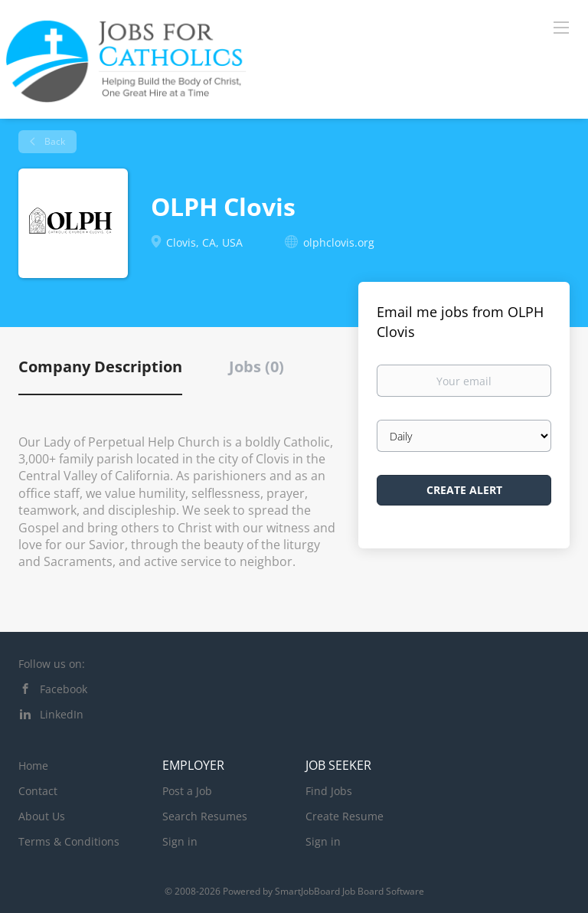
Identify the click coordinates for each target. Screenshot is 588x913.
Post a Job (187, 791)
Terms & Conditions (69, 841)
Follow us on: (52, 664)
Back (54, 141)
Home (33, 766)
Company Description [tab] (100, 367)
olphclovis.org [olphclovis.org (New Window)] (339, 242)
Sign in (180, 841)
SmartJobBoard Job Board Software (350, 891)
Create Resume (345, 816)
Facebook (64, 689)
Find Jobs (329, 791)
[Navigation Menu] (561, 27)
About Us (42, 816)
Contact (38, 791)
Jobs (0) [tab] (256, 367)
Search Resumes (205, 816)
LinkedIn (62, 714)
